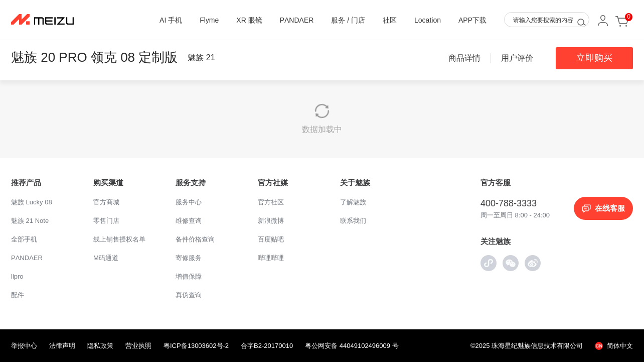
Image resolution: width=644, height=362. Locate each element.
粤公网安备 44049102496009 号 (352, 346)
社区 (390, 20)
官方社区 (271, 202)
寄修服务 (189, 258)
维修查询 (189, 221)
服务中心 (189, 202)
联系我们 (353, 221)
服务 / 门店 (348, 20)
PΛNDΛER (297, 20)
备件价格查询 (195, 239)
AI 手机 (171, 20)
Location (428, 20)
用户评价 (517, 58)
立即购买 (594, 58)
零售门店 (106, 221)
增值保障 (189, 276)
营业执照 (138, 346)
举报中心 (24, 346)
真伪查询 (189, 295)
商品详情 (464, 58)
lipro (17, 276)
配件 (18, 295)
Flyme (209, 20)
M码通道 (106, 258)
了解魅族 (353, 202)
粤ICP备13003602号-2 (196, 346)
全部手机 (24, 239)
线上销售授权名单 (119, 239)
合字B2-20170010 (267, 346)
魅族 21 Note (30, 221)
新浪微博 (271, 221)
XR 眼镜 (249, 20)
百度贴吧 (271, 239)
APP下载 (472, 20)
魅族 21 (201, 57)
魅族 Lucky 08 (32, 202)
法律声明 (62, 346)
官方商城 (106, 202)
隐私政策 (100, 346)
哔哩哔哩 (271, 258)
